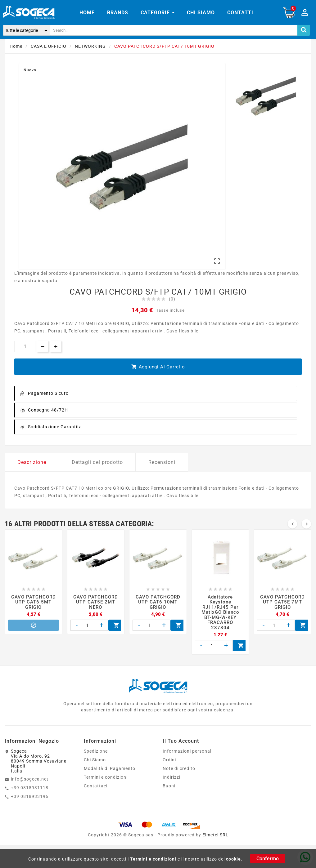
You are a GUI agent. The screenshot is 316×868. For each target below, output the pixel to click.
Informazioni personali (188, 751)
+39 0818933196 (30, 796)
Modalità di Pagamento (110, 768)
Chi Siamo (95, 760)
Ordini (169, 760)
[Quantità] (25, 347)
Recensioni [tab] (162, 462)
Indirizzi (172, 777)
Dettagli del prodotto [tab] (97, 462)
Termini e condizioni (153, 859)
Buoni (169, 786)
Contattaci (96, 786)
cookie (233, 859)
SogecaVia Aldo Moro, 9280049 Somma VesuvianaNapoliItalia (39, 761)
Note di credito (179, 768)
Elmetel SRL (215, 835)
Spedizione (96, 751)
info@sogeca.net (30, 779)
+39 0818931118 (30, 788)
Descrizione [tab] (32, 462)
